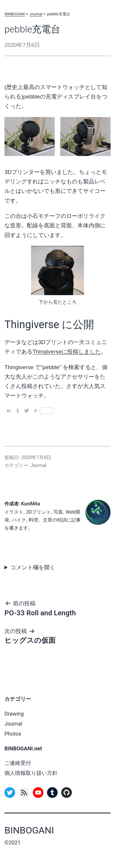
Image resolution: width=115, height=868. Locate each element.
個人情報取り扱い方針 (31, 773)
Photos (13, 734)
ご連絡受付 (18, 763)
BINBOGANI (15, 14)
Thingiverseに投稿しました (67, 352)
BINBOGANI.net (23, 748)
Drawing (14, 714)
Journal (36, 14)
